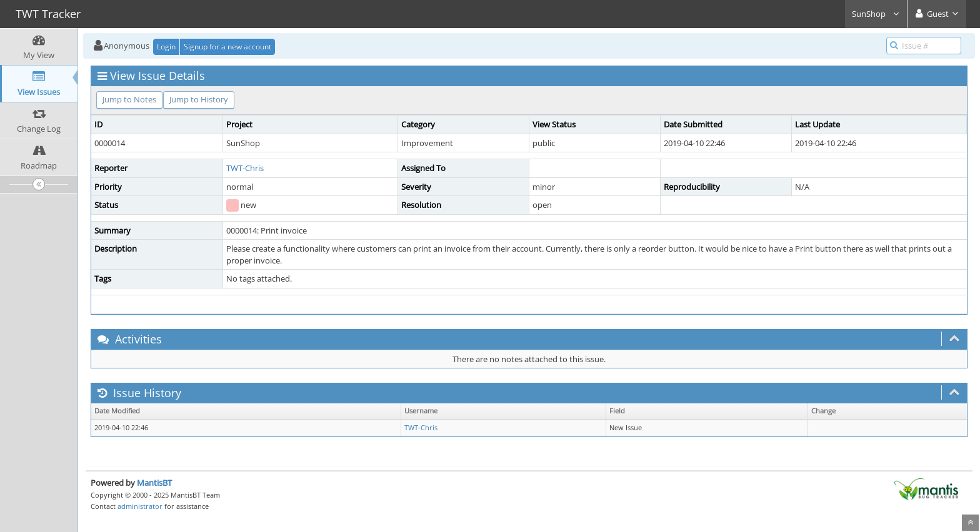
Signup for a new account (227, 47)
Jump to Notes (129, 99)
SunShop (876, 14)
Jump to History (199, 99)
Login (166, 47)
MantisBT (154, 483)
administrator (140, 506)
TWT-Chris (245, 168)
